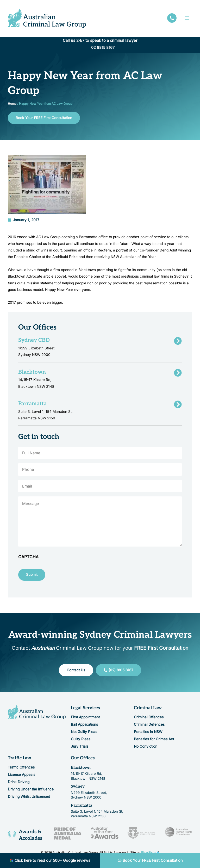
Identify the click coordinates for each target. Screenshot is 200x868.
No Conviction (146, 748)
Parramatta (82, 807)
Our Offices (83, 760)
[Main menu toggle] (187, 18)
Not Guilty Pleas (84, 734)
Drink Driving (19, 784)
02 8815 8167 (103, 48)
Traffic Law (20, 760)
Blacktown (81, 769)
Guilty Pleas (81, 741)
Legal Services (85, 710)
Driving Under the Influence (31, 791)
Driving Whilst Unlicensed (29, 798)
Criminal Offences (149, 719)
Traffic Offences (21, 769)
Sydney (78, 788)
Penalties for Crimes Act (154, 741)
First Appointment (85, 719)
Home (12, 104)
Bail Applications (84, 726)
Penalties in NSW (148, 734)
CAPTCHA (28, 559)
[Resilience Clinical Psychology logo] (37, 714)
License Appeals (21, 776)
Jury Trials (80, 748)
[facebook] (172, 19)
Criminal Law (148, 710)
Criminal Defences (149, 726)
